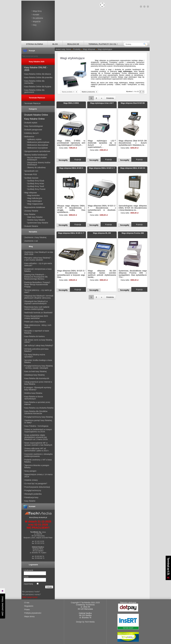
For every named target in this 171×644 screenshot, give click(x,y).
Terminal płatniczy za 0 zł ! (103, 44)
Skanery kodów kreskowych (36, 155)
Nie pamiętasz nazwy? (31, 594)
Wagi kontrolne (33, 195)
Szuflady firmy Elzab (36, 181)
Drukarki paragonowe (33, 130)
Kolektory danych (31, 133)
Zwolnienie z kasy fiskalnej (35, 237)
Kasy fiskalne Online (34, 119)
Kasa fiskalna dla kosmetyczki (37, 378)
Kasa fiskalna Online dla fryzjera (38, 87)
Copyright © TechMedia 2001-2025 (85, 603)
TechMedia (90, 605)
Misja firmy (37, 11)
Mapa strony (29, 616)
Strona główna (34, 44)
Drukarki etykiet (31, 123)
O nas (27, 603)
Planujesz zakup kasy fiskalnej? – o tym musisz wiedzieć (38, 259)
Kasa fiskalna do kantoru (35, 336)
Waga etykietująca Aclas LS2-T (102, 103)
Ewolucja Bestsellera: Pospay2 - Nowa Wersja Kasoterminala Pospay (38, 284)
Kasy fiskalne (30, 214)
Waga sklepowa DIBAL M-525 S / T (102, 168)
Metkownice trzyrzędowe (37, 148)
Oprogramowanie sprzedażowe (37, 151)
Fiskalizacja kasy (31, 497)
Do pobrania (38, 18)
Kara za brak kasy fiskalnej (35, 371)
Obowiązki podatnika (33, 494)
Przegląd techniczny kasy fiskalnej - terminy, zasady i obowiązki (38, 367)
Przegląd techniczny (33, 490)
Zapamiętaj (28, 584)
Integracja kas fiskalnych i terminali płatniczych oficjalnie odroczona (39, 297)
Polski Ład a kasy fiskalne (35, 322)
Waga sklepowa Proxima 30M (133, 233)
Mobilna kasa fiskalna (33, 393)
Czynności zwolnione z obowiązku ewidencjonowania (38, 455)
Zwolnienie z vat (31, 241)
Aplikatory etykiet (34, 139)
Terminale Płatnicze (32, 103)
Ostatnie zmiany (31, 480)
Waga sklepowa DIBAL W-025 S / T (71, 233)
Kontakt (36, 15)
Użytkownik (29, 570)
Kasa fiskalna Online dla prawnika (38, 77)
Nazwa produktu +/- (68, 92)
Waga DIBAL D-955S (71, 103)
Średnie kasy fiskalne (36, 220)
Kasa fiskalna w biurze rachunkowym (34, 398)
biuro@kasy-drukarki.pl (38, 517)
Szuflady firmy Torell (36, 186)
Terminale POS (31, 174)
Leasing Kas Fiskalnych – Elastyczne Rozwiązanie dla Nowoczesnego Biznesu (36, 277)
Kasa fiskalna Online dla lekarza (38, 74)
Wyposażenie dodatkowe (35, 207)
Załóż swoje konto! (30, 597)
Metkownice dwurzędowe (38, 145)
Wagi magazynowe (35, 204)
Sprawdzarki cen (31, 171)
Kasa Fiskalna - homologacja (36, 426)
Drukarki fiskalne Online (36, 115)
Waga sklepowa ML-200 (102, 233)
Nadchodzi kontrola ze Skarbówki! (38, 313)
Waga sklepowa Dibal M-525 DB (133, 103)
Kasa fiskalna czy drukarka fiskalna (39, 408)
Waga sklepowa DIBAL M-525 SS (133, 168)
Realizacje (73, 44)
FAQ (35, 25)
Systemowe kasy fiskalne (38, 223)
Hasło (26, 577)
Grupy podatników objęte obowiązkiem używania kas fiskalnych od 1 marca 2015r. (36, 437)
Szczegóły (63, 160)
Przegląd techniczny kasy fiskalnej (38, 417)
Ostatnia (110, 98)
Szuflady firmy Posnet (36, 189)
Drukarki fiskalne (31, 226)
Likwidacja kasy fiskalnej (34, 375)
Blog (55, 44)
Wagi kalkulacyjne (35, 198)
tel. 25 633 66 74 (38, 556)
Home (68, 49)
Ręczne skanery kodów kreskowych (37, 159)
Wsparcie (37, 22)
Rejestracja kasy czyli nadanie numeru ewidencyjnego (37, 308)
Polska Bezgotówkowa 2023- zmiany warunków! (36, 317)
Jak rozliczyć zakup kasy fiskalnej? (39, 345)
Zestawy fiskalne (31, 211)
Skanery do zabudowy (36, 167)
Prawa (27, 609)
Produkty (77, 49)
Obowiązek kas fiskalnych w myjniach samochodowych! (36, 302)
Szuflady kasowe (31, 178)
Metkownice (29, 137)
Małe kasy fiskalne (35, 217)
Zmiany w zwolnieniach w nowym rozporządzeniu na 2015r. (38, 431)
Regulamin (29, 606)
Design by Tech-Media (85, 622)
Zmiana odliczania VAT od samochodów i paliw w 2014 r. (37, 450)
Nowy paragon (30, 471)
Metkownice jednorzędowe (38, 142)
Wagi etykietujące (35, 201)
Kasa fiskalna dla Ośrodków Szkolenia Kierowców (36, 412)
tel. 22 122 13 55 (38, 541)
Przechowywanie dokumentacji (37, 487)
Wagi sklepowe (31, 193)
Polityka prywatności (33, 613)
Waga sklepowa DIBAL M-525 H (71, 168)
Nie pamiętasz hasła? (31, 592)
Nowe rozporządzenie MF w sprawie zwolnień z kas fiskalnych (38, 444)
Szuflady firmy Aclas (36, 184)
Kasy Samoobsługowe (34, 126)
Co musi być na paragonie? (36, 484)
